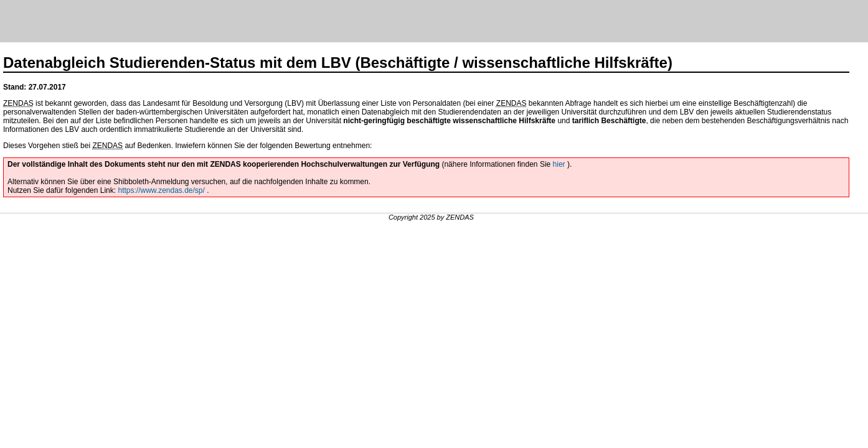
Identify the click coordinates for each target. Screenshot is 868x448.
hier (560, 164)
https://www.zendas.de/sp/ (161, 190)
